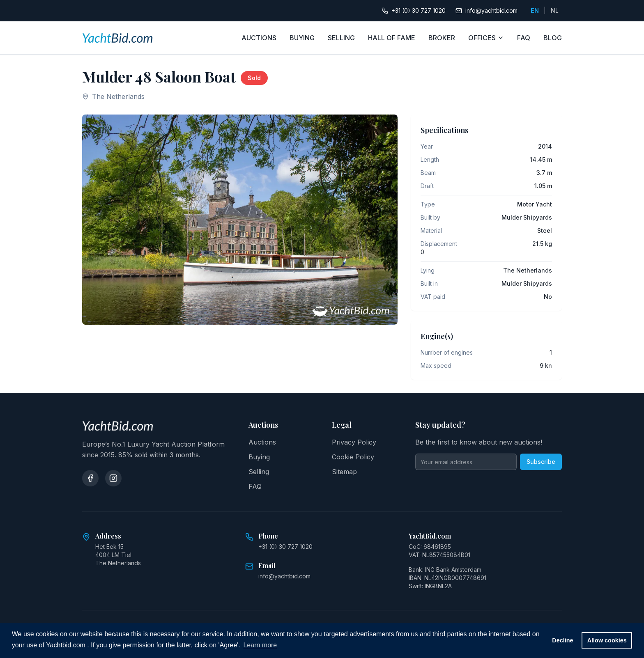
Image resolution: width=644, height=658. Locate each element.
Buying (259, 457)
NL (555, 10)
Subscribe (541, 462)
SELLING (341, 38)
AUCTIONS (259, 38)
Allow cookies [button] (607, 640)
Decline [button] (562, 640)
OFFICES (486, 38)
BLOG (553, 38)
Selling (259, 472)
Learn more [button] (260, 645)
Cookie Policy (353, 457)
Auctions (262, 442)
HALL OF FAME (392, 38)
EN (535, 10)
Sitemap (344, 472)
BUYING (302, 38)
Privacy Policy (354, 442)
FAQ (524, 38)
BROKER (442, 38)
